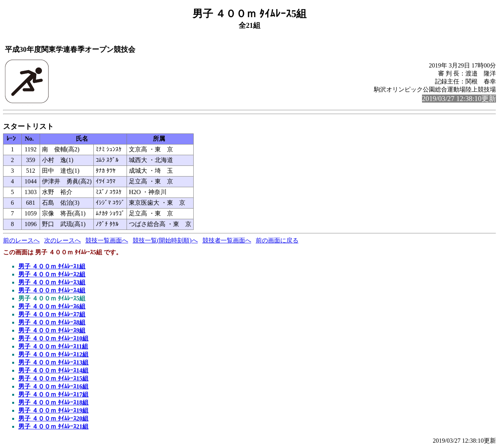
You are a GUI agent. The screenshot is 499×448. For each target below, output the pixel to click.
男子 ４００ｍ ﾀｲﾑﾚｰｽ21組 (53, 426)
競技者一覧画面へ (227, 240)
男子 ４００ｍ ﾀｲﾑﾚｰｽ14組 (53, 370)
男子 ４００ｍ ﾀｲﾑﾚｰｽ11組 (53, 346)
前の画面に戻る (277, 240)
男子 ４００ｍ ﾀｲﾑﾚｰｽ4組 (52, 290)
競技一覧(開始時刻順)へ (165, 240)
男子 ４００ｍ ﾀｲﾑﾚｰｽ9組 (52, 330)
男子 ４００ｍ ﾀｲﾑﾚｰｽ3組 (52, 282)
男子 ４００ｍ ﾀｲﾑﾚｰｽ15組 (53, 378)
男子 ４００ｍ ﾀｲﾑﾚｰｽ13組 (53, 362)
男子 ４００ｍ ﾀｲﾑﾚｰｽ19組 (53, 410)
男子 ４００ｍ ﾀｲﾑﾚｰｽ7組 (52, 314)
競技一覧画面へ (107, 240)
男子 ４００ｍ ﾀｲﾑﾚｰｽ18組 (53, 402)
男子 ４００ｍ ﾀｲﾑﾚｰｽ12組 (53, 354)
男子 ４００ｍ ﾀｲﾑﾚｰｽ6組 (52, 306)
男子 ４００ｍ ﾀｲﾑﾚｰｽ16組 (53, 386)
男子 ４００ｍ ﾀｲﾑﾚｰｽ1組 (52, 266)
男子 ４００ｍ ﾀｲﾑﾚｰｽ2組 (52, 274)
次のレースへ (63, 240)
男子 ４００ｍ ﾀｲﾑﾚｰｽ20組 (53, 418)
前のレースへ (21, 240)
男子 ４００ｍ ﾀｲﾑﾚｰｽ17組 (53, 394)
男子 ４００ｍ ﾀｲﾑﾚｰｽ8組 (52, 322)
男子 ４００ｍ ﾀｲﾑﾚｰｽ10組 (53, 338)
